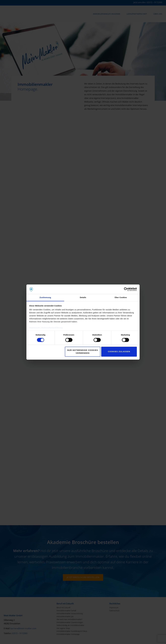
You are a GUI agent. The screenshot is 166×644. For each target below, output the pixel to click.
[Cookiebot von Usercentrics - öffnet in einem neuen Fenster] (126, 289)
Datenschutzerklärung (52, 328)
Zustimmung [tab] (45, 298)
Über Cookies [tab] (121, 298)
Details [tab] (83, 298)
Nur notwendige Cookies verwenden (83, 352)
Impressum (35, 328)
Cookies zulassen (119, 352)
